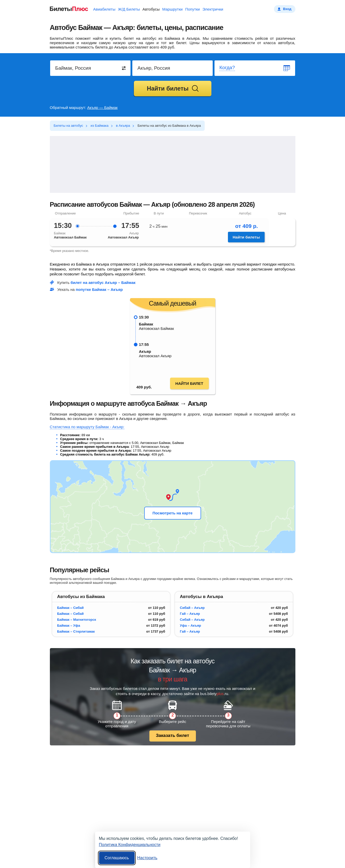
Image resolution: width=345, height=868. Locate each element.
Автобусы (151, 9)
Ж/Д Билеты (129, 9)
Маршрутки (172, 9)
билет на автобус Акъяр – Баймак (103, 282)
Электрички (213, 9)
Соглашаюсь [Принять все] (117, 858)
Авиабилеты (104, 9)
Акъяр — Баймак (103, 107)
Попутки (193, 9)
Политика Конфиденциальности (130, 845)
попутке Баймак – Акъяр (99, 289)
